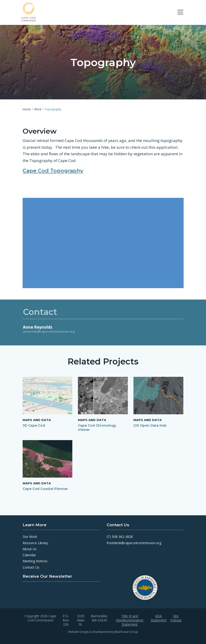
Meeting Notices (35, 561)
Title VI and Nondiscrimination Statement (130, 620)
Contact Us (31, 567)
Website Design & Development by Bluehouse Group (103, 632)
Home (27, 109)
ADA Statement (159, 618)
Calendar (29, 555)
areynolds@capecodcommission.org (49, 331)
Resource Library (35, 543)
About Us (30, 549)
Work (38, 109)
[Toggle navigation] (180, 12)
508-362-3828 (122, 537)
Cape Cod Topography (53, 170)
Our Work (30, 537)
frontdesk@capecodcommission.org (134, 543)
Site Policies (176, 618)
